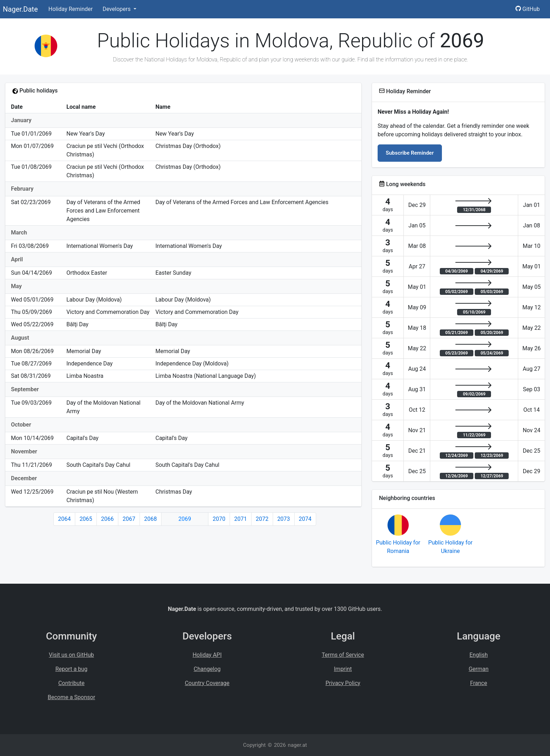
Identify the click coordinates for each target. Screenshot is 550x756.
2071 (241, 519)
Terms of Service (343, 655)
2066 (107, 519)
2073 (284, 519)
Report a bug (72, 669)
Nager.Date (20, 9)
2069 (185, 519)
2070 (219, 519)
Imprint (343, 669)
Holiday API (207, 655)
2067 (129, 519)
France (479, 683)
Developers (117, 9)
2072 (262, 519)
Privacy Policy (343, 683)
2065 (86, 519)
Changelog (207, 669)
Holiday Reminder (71, 9)
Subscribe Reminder (410, 153)
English (479, 655)
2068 (150, 519)
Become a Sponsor (71, 697)
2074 (305, 519)
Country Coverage (207, 683)
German (479, 669)
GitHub (528, 9)
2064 (64, 519)
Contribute (71, 683)
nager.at (297, 745)
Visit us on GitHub (71, 655)
